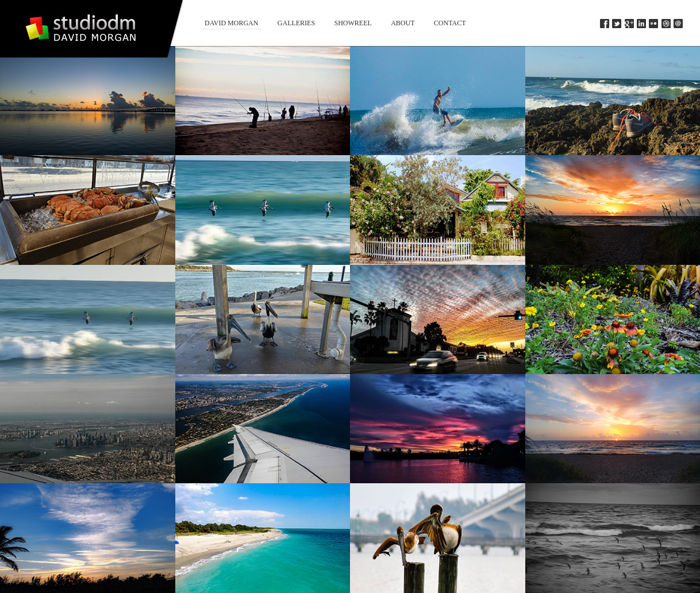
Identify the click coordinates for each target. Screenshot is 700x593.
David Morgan (231, 23)
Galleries (296, 23)
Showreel (353, 23)
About (403, 23)
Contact (450, 23)
